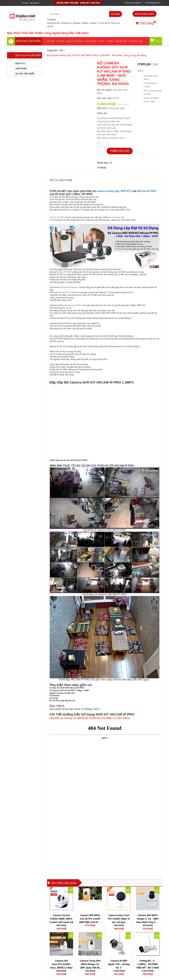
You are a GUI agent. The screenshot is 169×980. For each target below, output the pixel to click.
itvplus (144, 64)
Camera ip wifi (53, 23)
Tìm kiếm (116, 14)
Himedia (76, 23)
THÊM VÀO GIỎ (120, 151)
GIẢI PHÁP (21, 69)
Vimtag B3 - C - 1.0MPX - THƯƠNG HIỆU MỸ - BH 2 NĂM (148, 964)
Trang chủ (52, 50)
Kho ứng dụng (121, 41)
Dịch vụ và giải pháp (74, 41)
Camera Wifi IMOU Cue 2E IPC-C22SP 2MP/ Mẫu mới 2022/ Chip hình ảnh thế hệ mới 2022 (90, 922)
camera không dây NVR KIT (114, 191)
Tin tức (25, 3)
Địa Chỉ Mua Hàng (136, 41)
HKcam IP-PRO (64, 272)
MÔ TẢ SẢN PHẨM (61, 180)
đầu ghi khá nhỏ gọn (69, 287)
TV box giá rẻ (104, 23)
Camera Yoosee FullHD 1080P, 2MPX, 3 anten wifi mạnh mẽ (61, 919)
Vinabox (85, 23)
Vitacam (93, 23)
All (61, 50)
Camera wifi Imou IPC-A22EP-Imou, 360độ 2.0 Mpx (61, 964)
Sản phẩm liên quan (64, 883)
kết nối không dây (116, 217)
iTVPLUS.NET (14, 3)
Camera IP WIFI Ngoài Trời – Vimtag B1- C (119, 964)
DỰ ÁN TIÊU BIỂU (91, 41)
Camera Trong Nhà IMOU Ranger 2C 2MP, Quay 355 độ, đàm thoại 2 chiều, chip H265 (90, 968)
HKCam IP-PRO (147, 191)
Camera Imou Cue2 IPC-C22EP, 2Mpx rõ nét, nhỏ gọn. (119, 919)
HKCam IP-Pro (65, 292)
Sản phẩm (34, 3)
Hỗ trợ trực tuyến (133, 3)
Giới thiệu (60, 41)
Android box (66, 23)
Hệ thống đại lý (153, 3)
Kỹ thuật (110, 41)
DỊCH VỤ (20, 63)
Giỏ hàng (144, 23)
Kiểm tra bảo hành (144, 14)
